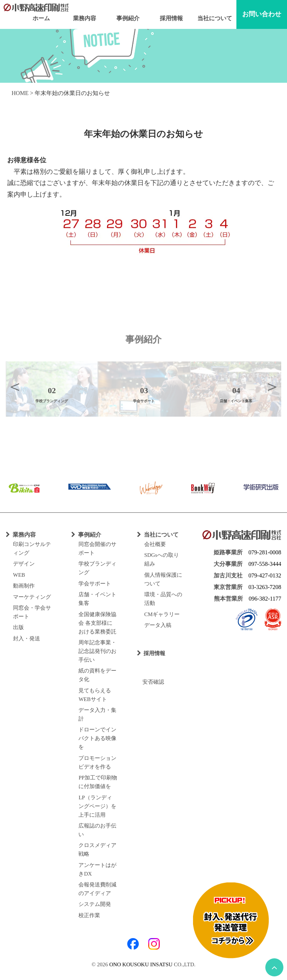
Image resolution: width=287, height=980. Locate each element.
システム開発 (95, 904)
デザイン (24, 564)
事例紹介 (128, 18)
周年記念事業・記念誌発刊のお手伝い (97, 651)
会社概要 (155, 544)
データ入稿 (158, 625)
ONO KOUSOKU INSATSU (141, 964)
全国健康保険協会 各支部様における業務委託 (97, 623)
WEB (19, 575)
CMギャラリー (162, 614)
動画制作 (24, 586)
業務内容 (85, 18)
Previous (15, 386)
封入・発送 (27, 639)
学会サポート (95, 584)
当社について (215, 18)
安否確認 (151, 682)
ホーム (41, 18)
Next (272, 386)
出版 (18, 627)
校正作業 (89, 915)
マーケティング (32, 597)
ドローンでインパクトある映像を (97, 738)
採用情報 (171, 18)
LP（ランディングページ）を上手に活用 (97, 806)
